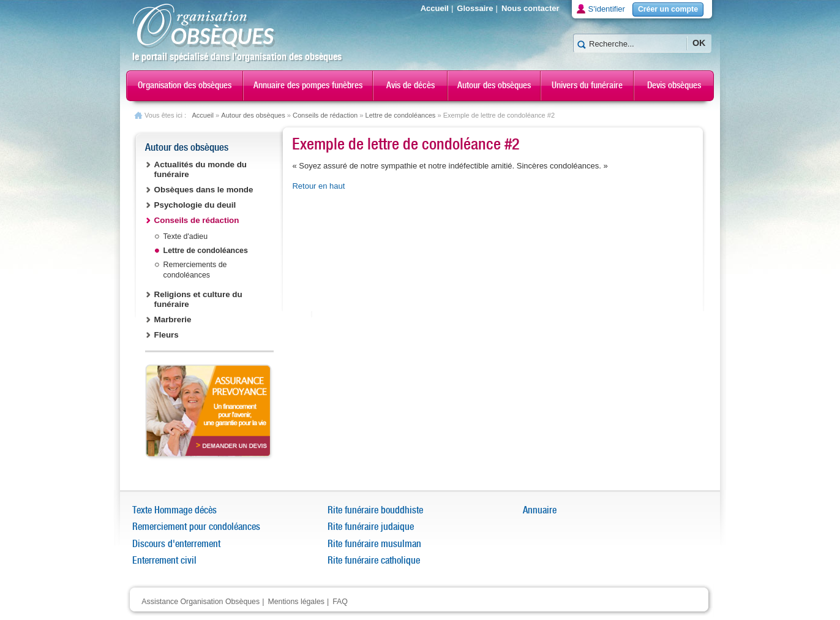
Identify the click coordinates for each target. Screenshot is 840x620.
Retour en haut (318, 186)
